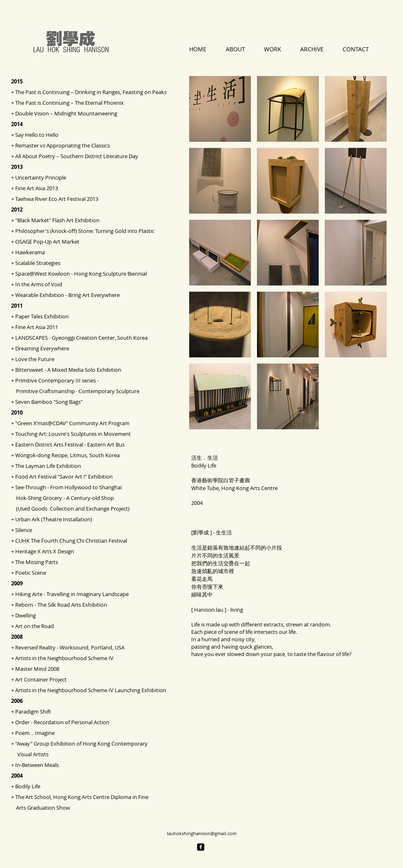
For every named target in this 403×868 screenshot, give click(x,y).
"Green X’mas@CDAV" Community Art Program (72, 423)
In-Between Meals (37, 765)
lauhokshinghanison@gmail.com (202, 833)
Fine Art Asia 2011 (37, 327)
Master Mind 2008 (37, 669)
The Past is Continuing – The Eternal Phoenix (69, 103)
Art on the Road (35, 626)
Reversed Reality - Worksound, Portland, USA (70, 647)
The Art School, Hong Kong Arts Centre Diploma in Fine (82, 797)
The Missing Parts (37, 562)
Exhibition (154, 690)
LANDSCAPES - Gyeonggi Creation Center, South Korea (81, 338)
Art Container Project (41, 679)
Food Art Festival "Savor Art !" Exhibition (64, 477)
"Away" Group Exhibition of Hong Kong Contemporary (81, 744)
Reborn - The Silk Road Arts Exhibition (61, 605)
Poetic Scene (31, 573)
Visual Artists (30, 754)
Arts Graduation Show (41, 808)
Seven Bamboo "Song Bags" (49, 402)
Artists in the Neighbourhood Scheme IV (64, 658)
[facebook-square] (201, 847)
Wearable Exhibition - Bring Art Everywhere (67, 295)
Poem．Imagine (35, 733)
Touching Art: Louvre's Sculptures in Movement (73, 434)
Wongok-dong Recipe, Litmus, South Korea (67, 455)
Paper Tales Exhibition (42, 316)
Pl (146, 231)
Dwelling (25, 615)
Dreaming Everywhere (42, 348)
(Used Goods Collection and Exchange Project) (70, 509)
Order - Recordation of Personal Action (62, 722)
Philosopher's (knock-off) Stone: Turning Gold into (77, 231)
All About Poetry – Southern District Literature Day (77, 156)
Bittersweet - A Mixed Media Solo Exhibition (68, 370)
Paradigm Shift (33, 711)
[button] (220, 109)
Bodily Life (28, 786)
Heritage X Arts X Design (45, 551)
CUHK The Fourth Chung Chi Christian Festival (71, 541)
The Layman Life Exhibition (48, 466)
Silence (24, 530)
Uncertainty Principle (41, 177)
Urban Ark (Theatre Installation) (54, 519)
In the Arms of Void (39, 284)
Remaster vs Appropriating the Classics (63, 145)
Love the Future (35, 359)
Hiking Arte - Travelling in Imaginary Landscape (72, 594)
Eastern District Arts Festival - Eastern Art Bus (70, 444)
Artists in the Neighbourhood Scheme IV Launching (78, 690)
